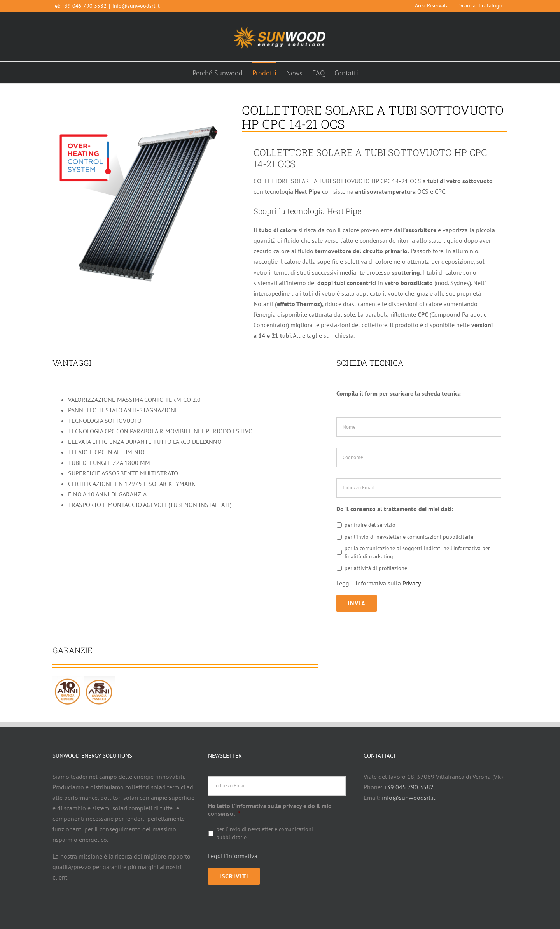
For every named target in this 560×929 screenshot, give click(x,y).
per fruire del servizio (370, 525)
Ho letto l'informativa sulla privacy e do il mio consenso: (270, 805)
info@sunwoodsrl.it (136, 6)
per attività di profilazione (376, 568)
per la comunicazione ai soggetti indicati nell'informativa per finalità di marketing (417, 552)
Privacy (412, 583)
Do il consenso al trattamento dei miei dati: (395, 509)
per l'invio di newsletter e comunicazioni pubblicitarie (409, 537)
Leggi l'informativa (233, 851)
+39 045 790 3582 (84, 6)
